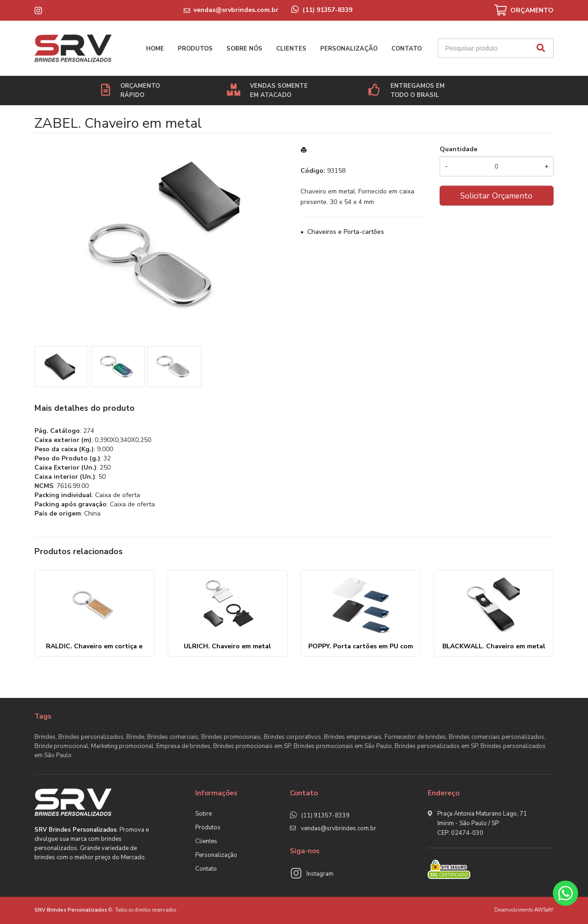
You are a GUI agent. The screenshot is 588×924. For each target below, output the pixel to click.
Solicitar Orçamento (496, 196)
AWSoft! (544, 910)
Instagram (320, 874)
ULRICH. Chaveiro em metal (227, 646)
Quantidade (458, 149)
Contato (407, 49)
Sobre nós (244, 49)
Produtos (195, 49)
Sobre (204, 814)
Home (155, 49)
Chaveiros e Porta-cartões (346, 232)
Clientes (291, 49)
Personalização (349, 49)
